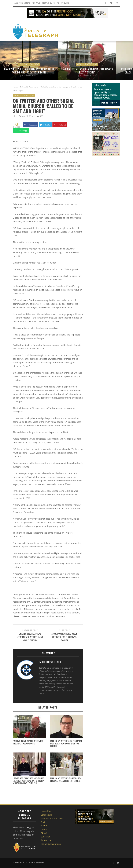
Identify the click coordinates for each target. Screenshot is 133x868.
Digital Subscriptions (51, 844)
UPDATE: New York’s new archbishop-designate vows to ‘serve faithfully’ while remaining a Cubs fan (29, 781)
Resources (46, 840)
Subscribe (46, 837)
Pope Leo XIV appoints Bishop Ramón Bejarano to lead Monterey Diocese (66, 779)
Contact (45, 829)
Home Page (23, 64)
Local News (46, 815)
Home (15, 87)
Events (44, 826)
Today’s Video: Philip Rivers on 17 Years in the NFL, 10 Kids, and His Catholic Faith (29, 71)
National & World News (87, 64)
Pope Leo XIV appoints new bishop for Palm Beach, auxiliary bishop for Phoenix (66, 743)
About (44, 833)
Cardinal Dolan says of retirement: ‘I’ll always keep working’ (87, 71)
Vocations (35, 64)
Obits (43, 822)
